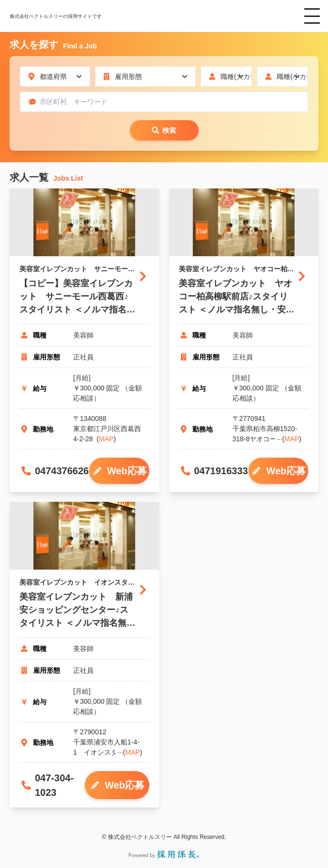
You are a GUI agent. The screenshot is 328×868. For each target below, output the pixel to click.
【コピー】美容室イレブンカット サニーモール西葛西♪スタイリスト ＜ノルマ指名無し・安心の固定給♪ (77, 297)
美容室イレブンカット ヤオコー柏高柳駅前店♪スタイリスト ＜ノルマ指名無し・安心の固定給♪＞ (237, 297)
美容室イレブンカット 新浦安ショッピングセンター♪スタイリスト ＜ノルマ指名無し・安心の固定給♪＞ (76, 611)
